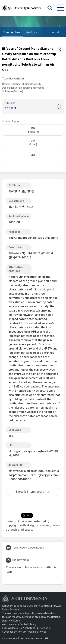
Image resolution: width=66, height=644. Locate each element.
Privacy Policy (9, 638)
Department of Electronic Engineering (23, 88)
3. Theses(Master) (13, 91)
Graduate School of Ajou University (22, 84)
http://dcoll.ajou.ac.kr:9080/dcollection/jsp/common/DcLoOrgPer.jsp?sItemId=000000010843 (34, 475)
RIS (33, 130)
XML (33, 155)
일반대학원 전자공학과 (21, 207)
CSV (33, 143)
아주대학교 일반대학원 (21, 191)
